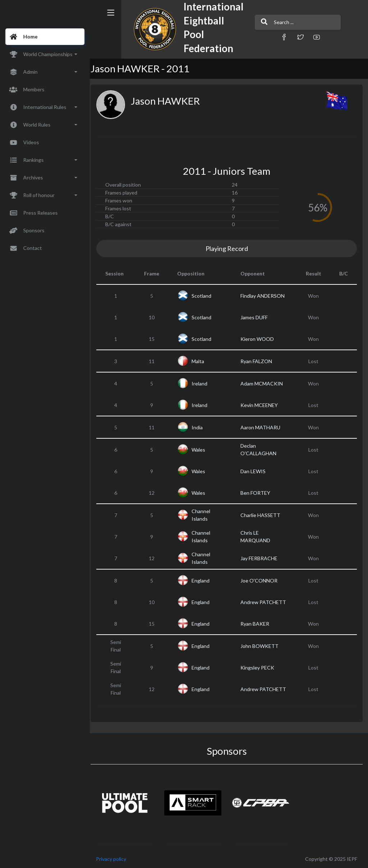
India (201, 427)
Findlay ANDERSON (265, 296)
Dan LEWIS (255, 471)
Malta (202, 361)
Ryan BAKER (257, 624)
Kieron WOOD (259, 339)
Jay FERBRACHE (261, 558)
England (205, 581)
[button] (268, 37)
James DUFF (256, 317)
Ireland (204, 383)
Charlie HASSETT (263, 515)
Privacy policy (116, 859)
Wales (203, 450)
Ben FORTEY (257, 493)
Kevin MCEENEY (261, 405)
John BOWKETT (262, 646)
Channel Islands (205, 515)
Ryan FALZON (258, 361)
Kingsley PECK (259, 668)
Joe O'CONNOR (261, 581)
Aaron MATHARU (263, 427)
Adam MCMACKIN (264, 383)
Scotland (206, 296)
